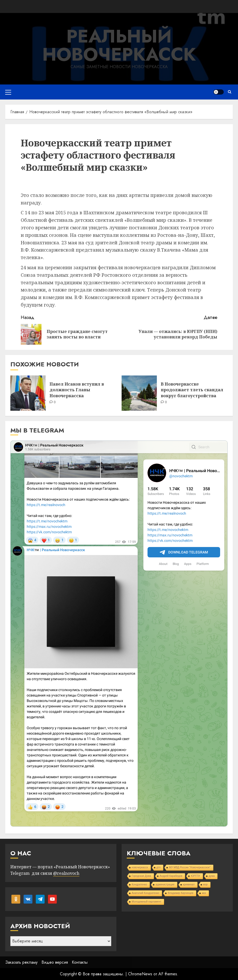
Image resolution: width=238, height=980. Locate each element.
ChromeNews (140, 974)
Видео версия (55, 962)
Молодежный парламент (146, 902)
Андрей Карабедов (171, 876)
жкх (204, 893)
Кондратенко (139, 885)
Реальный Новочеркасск (119, 45)
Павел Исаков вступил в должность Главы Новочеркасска (77, 390)
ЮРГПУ (195, 876)
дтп (159, 867)
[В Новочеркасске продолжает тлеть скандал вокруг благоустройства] (139, 393)
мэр (206, 885)
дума (212, 876)
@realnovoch (66, 873)
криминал (189, 885)
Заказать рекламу (21, 962)
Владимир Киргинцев (181, 893)
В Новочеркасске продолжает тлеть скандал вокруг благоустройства (192, 390)
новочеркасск (140, 867)
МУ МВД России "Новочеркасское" (190, 867)
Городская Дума (141, 876)
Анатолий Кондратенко (145, 893)
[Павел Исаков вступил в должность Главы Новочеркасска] (28, 393)
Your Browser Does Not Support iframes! (119, 634)
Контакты (80, 962)
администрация (165, 885)
